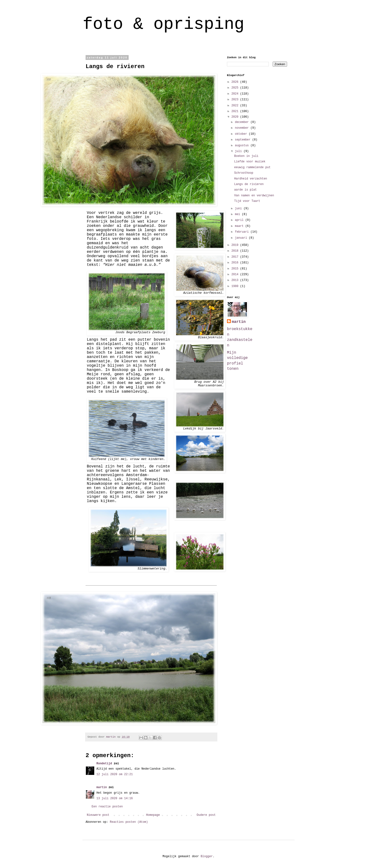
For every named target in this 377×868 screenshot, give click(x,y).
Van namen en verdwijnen (254, 196)
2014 (236, 274)
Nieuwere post (98, 815)
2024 (236, 94)
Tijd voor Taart (247, 201)
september (244, 140)
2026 (236, 82)
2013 (236, 280)
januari (242, 238)
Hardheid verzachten (251, 179)
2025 (236, 88)
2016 (236, 263)
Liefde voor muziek (250, 162)
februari (243, 232)
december (243, 122)
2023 (236, 100)
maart (240, 226)
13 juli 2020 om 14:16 (115, 798)
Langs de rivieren (249, 184)
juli (239, 151)
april (240, 220)
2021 (236, 111)
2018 (236, 251)
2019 (236, 245)
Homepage (153, 815)
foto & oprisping (163, 24)
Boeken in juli (246, 156)
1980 (236, 286)
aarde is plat (245, 190)
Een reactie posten (107, 807)
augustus (243, 146)
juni (239, 209)
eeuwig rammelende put (252, 167)
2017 (236, 257)
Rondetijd (104, 764)
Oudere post (206, 815)
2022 (236, 106)
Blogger (207, 856)
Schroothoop (244, 173)
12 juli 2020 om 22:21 (115, 774)
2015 (236, 269)
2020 (236, 117)
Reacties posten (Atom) (129, 822)
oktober (242, 134)
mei (238, 214)
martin (102, 787)
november (243, 128)
